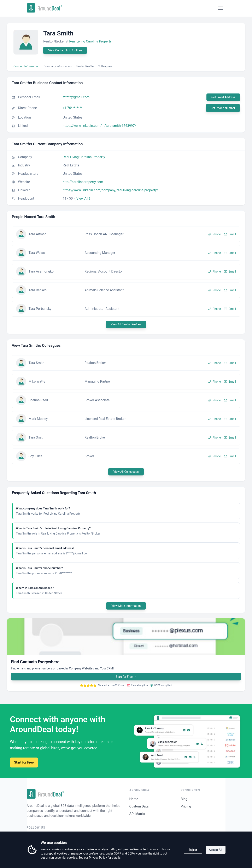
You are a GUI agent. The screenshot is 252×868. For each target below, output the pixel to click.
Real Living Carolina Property (90, 41)
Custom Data (139, 806)
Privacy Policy (98, 858)
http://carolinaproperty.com (83, 182)
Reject (193, 850)
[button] (126, 234)
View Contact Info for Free (65, 50)
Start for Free (126, 677)
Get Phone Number (223, 108)
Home (134, 799)
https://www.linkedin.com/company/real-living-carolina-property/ (110, 190)
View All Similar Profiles (126, 324)
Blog (184, 799)
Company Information (57, 66)
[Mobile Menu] (221, 8)
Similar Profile (85, 66)
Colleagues (105, 66)
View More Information (126, 606)
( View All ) (82, 198)
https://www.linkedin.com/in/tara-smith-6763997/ (99, 126)
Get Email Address (223, 97)
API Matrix (137, 814)
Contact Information (26, 66)
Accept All (216, 850)
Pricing (186, 806)
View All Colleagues (126, 472)
